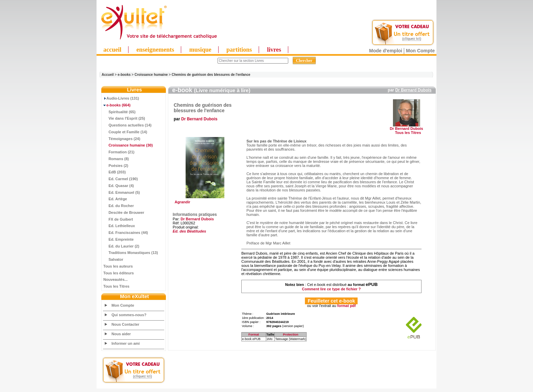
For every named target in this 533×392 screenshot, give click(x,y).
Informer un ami (126, 343)
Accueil (108, 75)
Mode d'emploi (386, 51)
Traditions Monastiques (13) (131, 253)
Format (254, 335)
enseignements (155, 50)
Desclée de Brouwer (124, 212)
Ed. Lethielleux (119, 226)
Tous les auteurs (118, 266)
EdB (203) (115, 172)
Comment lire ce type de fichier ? (331, 289)
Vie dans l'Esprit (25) (124, 118)
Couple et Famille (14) (125, 132)
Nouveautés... (116, 279)
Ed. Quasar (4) (119, 186)
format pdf (346, 306)
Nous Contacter (125, 324)
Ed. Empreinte (118, 239)
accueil (112, 50)
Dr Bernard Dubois (414, 90)
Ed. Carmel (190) (121, 179)
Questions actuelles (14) (127, 125)
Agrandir (204, 200)
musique (200, 50)
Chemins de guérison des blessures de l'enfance (211, 75)
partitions (239, 50)
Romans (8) (116, 159)
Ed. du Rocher (119, 206)
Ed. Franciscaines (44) (126, 233)
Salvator (113, 259)
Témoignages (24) (122, 139)
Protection (290, 335)
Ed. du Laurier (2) (121, 246)
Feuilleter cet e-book (331, 301)
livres (274, 50)
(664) (117, 105)
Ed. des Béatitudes (189, 231)
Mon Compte (420, 51)
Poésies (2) (116, 166)
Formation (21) (119, 152)
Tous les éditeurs (119, 273)
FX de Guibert (118, 219)
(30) (128, 145)
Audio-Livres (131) (121, 98)
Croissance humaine (151, 75)
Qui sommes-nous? (129, 315)
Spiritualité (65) (119, 112)
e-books (124, 75)
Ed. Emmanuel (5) (122, 192)
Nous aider (121, 334)
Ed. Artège (115, 199)
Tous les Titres (116, 286)
